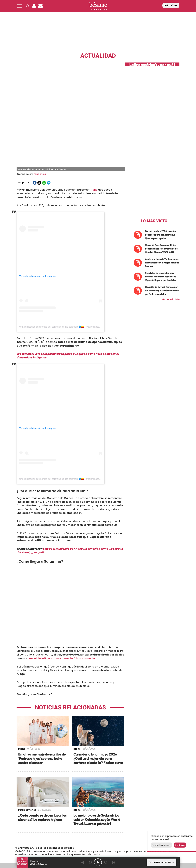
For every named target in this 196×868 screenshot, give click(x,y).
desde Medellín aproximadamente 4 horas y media (61, 611)
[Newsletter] (41, 6)
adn (144, 833)
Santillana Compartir (109, 833)
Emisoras (50, 820)
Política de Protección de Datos (91, 820)
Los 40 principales (76, 833)
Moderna (75, 843)
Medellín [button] (35, 861)
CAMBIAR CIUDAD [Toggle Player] (161, 862)
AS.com (133, 833)
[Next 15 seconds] (106, 862)
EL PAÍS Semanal (129, 838)
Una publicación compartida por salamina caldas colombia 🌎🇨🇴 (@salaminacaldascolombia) (66, 279)
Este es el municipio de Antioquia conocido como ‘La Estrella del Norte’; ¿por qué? (70, 503)
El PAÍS (61, 833)
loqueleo (133, 843)
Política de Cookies (122, 820)
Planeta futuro (141, 838)
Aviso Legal (64, 820)
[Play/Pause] (98, 862)
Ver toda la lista (171, 252)
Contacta (36, 820)
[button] (20, 6)
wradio (92, 838)
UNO (83, 838)
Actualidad (98, 56)
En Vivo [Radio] (171, 5)
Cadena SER (123, 833)
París (94, 142)
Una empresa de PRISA (32, 836)
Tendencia (40, 126)
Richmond (59, 843)
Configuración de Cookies (150, 820)
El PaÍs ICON (105, 843)
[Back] (82, 862)
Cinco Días (105, 838)
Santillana (92, 833)
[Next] (114, 862)
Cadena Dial (117, 838)
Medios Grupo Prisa (32, 843)
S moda (118, 843)
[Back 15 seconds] (90, 862)
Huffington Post (65, 838)
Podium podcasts (91, 843)
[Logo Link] (98, 6)
